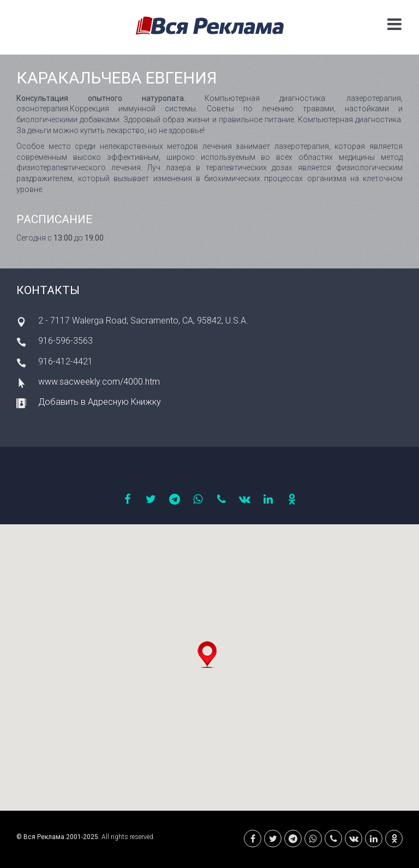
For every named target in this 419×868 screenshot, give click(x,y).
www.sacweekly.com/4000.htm (99, 382)
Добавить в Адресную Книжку (100, 402)
